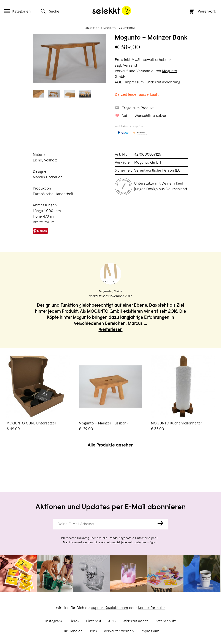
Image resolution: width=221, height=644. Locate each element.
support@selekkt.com (110, 608)
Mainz (118, 291)
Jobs (93, 631)
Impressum (150, 631)
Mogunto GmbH (148, 163)
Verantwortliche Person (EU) (158, 171)
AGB (112, 621)
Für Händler (72, 631)
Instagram (54, 621)
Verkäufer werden (119, 631)
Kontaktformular (152, 608)
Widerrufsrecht (135, 621)
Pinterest (94, 621)
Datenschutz (165, 621)
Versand (130, 65)
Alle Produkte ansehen (111, 446)
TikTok (74, 621)
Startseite (92, 28)
